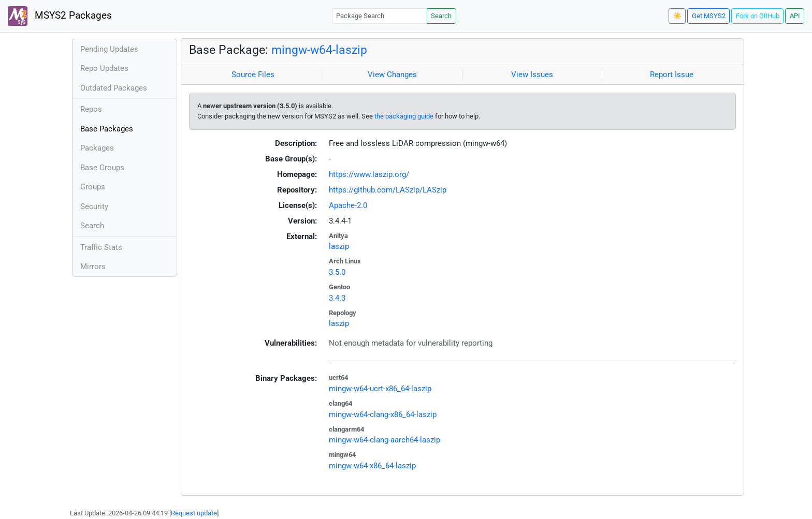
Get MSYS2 (709, 16)
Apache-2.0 (348, 205)
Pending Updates (109, 49)
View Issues (532, 75)
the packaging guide (404, 116)
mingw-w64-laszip (319, 50)
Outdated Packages (114, 88)
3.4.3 (337, 298)
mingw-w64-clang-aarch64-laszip (385, 440)
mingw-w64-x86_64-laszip (372, 466)
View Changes (392, 75)
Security (94, 206)
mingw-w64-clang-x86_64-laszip (383, 414)
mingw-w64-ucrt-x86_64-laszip (380, 389)
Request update (194, 513)
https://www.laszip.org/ (369, 174)
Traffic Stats (101, 247)
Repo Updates (104, 68)
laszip (339, 246)
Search (441, 16)
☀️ (677, 16)
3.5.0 (337, 272)
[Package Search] (380, 16)
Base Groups (102, 168)
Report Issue (672, 75)
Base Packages (107, 129)
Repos (91, 109)
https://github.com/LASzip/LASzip (388, 190)
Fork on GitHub (758, 16)
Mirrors (93, 266)
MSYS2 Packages (60, 16)
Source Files (253, 75)
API (795, 16)
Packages (97, 148)
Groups (93, 187)
